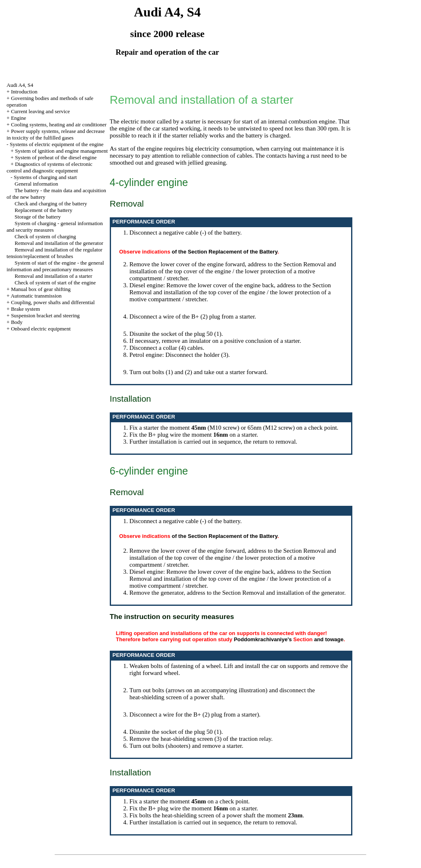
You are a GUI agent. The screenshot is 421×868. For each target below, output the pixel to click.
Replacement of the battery (44, 210)
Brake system (25, 309)
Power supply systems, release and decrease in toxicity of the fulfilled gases (56, 134)
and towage (329, 639)
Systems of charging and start (45, 177)
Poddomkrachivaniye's (263, 639)
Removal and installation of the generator (59, 243)
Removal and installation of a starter (54, 276)
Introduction (24, 92)
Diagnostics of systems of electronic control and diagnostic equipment (50, 167)
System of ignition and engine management (61, 151)
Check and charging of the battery (51, 204)
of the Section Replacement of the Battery (225, 252)
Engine (19, 118)
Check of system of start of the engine (55, 283)
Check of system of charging (45, 236)
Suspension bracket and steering (45, 315)
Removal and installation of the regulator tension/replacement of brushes (54, 253)
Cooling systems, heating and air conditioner (59, 124)
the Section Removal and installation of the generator (279, 593)
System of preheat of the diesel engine (56, 157)
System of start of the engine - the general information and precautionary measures (55, 266)
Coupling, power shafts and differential (53, 302)
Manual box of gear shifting (41, 289)
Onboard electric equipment (41, 329)
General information (37, 184)
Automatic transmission (36, 296)
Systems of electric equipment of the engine (57, 144)
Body (17, 322)
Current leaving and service (40, 111)
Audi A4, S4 (20, 85)
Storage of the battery (38, 217)
